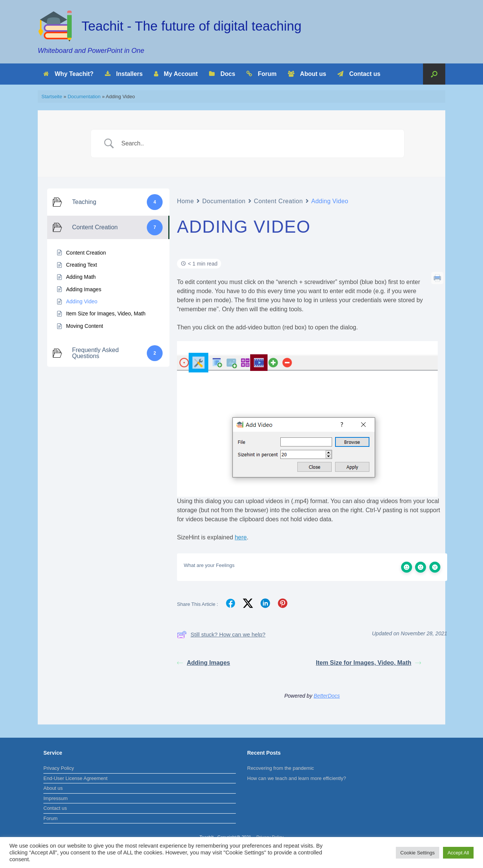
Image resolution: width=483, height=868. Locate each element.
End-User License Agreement (75, 778)
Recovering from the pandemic (281, 768)
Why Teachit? (68, 74)
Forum (261, 74)
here (241, 537)
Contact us (359, 74)
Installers (124, 74)
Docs (222, 74)
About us (307, 74)
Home (185, 201)
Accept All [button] (458, 853)
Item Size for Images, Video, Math (368, 663)
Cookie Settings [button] (418, 853)
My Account (176, 74)
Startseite (52, 97)
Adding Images (204, 663)
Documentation (84, 97)
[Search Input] (257, 144)
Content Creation (278, 201)
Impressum (55, 798)
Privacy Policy (59, 768)
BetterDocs (327, 696)
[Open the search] (434, 74)
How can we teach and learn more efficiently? (297, 778)
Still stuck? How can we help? (221, 635)
